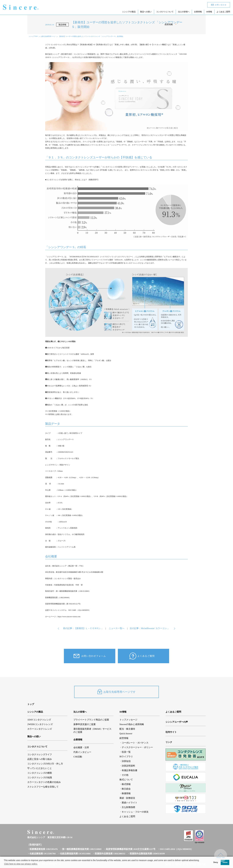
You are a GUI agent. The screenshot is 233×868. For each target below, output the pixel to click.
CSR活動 (78, 757)
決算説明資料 (128, 766)
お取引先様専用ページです (116, 692)
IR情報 (209, 12)
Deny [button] (216, 862)
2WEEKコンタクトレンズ (40, 724)
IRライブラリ (126, 757)
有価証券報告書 (130, 770)
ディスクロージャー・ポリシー (137, 747)
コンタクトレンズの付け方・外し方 (45, 764)
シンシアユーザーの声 (177, 722)
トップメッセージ (128, 720)
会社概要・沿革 (81, 747)
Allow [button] (225, 862)
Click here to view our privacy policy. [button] (21, 864)
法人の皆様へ (184, 12)
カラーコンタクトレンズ (40, 729)
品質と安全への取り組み (40, 759)
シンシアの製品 (129, 12)
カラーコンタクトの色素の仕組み (44, 782)
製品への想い (146, 12)
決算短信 (126, 761)
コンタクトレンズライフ (40, 754)
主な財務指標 (128, 807)
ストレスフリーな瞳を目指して (43, 787)
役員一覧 (126, 752)
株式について (126, 780)
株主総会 (126, 789)
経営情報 (124, 738)
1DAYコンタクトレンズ (39, 720)
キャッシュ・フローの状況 (135, 812)
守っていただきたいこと (40, 768)
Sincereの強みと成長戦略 (132, 724)
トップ (31, 704)
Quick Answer (126, 734)
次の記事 (150, 628)
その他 (125, 775)
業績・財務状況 (127, 798)
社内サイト (171, 732)
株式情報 (126, 784)
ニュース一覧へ (117, 628)
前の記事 (83, 628)
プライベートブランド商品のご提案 (91, 720)
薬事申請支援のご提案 (85, 724)
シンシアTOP (33, 36)
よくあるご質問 (223, 12)
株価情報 (126, 793)
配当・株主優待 (127, 729)
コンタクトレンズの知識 (40, 777)
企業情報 (198, 12)
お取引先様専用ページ (48, 36)
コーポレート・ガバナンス (135, 743)
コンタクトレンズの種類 (40, 773)
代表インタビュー (82, 752)
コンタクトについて (165, 12)
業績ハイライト (130, 803)
